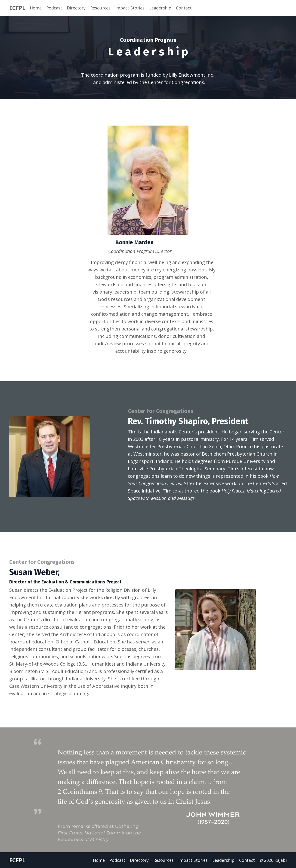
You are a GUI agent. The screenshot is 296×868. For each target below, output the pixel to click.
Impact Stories (130, 8)
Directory (76, 8)
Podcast (54, 8)
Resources (100, 8)
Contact (184, 8)
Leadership (160, 8)
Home (36, 8)
